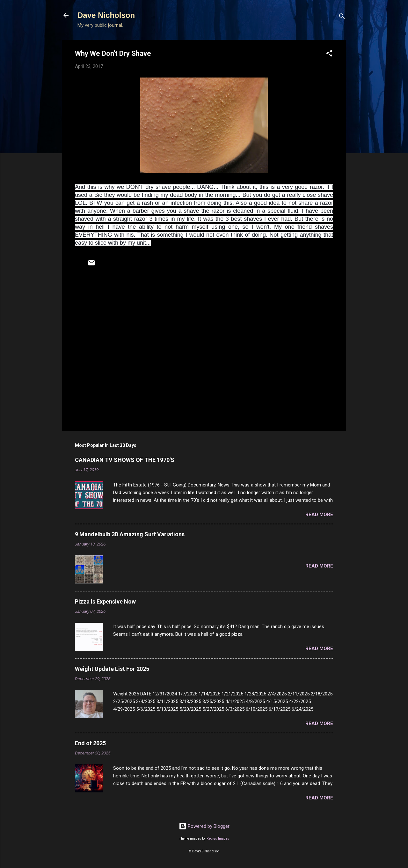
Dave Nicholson (106, 15)
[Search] (342, 17)
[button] (329, 54)
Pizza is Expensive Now (105, 601)
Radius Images (218, 838)
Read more (319, 515)
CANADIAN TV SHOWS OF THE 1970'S (125, 460)
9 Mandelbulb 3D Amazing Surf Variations (130, 534)
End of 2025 (90, 743)
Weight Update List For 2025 (112, 669)
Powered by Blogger (204, 826)
